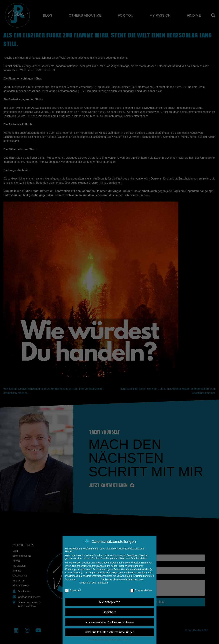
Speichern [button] (110, 612)
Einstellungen (72, 582)
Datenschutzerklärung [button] (111, 639)
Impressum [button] (126, 639)
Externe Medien (141, 590)
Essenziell (73, 590)
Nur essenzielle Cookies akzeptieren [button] (109, 622)
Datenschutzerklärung (88, 579)
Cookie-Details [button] (94, 639)
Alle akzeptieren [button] (110, 602)
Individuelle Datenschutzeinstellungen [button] (110, 632)
